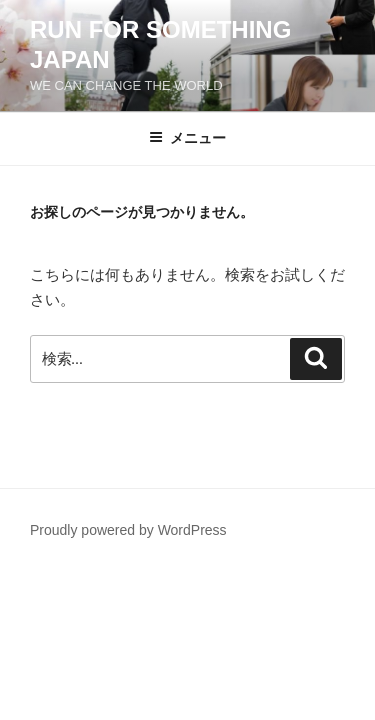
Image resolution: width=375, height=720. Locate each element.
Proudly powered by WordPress (128, 530)
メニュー (187, 138)
